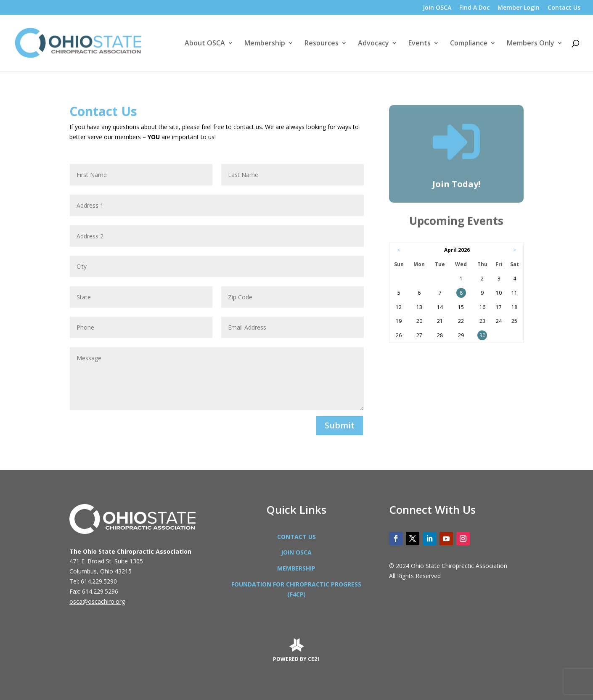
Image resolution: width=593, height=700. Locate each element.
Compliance (469, 44)
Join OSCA (437, 8)
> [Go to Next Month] (515, 250)
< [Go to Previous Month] (399, 250)
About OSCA (205, 44)
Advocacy (373, 44)
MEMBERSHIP (296, 568)
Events (420, 44)
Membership (265, 44)
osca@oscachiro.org (97, 601)
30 (482, 335)
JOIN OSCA (296, 552)
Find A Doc (474, 8)
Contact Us (564, 8)
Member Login (519, 8)
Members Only (531, 44)
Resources (322, 44)
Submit (340, 425)
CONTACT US (296, 537)
